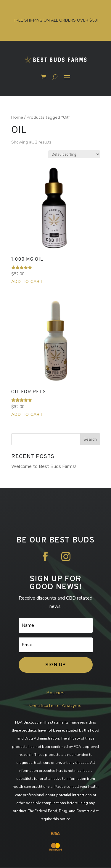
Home (17, 117)
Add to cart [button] (27, 282)
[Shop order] (74, 154)
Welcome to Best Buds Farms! (44, 466)
